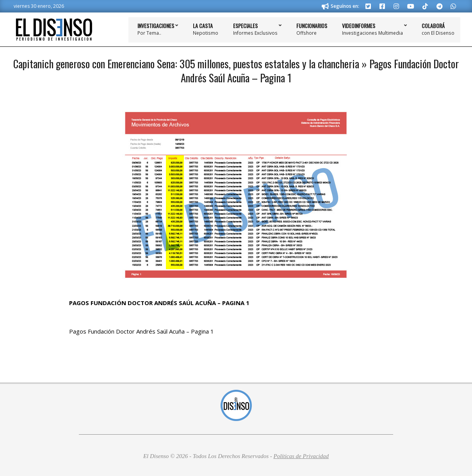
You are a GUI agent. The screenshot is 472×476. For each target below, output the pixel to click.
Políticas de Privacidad (301, 456)
